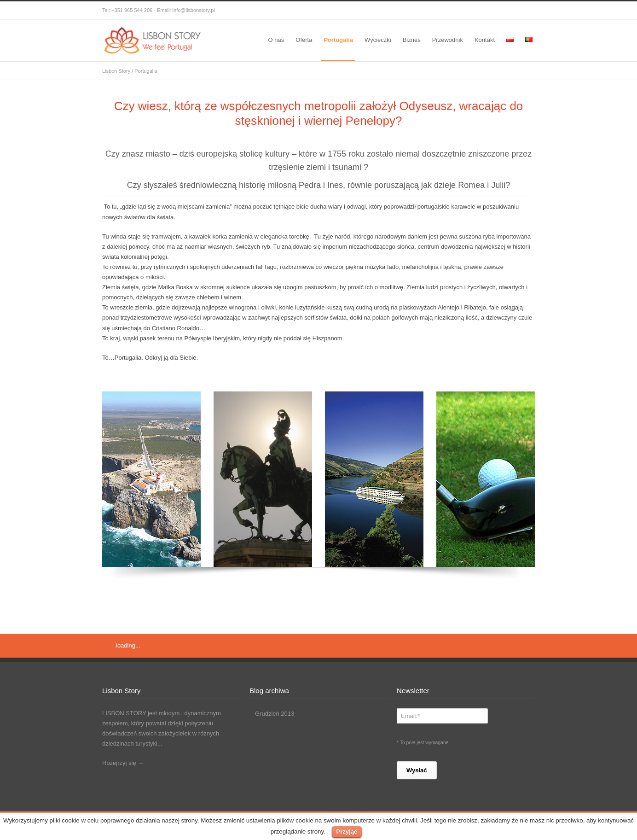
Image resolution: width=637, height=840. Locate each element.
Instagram (489, 11)
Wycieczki (378, 40)
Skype (470, 11)
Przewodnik (448, 40)
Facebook (452, 11)
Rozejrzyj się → (123, 763)
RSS (526, 11)
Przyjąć (347, 831)
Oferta (304, 40)
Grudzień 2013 (275, 714)
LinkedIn (507, 11)
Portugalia (338, 40)
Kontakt (485, 40)
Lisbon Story (116, 71)
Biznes (412, 40)
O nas (276, 40)
